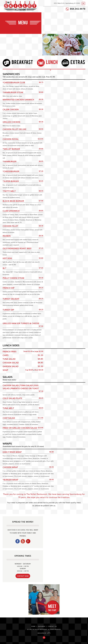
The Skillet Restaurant (21, 6)
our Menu (42, 626)
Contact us (52, 626)
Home (33, 626)
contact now (23, 576)
